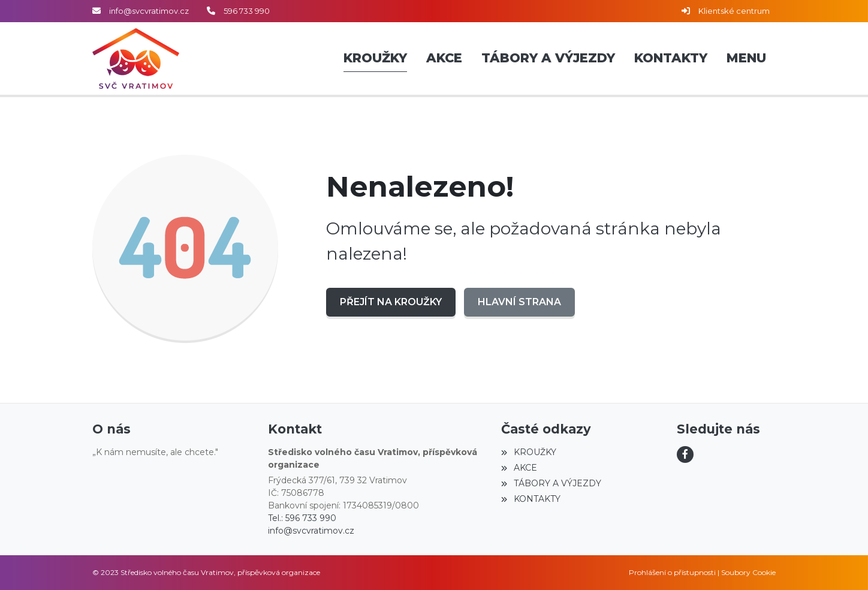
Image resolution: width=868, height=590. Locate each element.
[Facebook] (685, 454)
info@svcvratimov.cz (149, 11)
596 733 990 (247, 11)
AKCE (519, 468)
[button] (746, 59)
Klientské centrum (734, 11)
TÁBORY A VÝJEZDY (551, 483)
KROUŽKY (528, 452)
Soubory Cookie (748, 572)
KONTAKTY (531, 499)
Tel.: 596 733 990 (302, 518)
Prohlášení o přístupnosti (672, 572)
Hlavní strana (519, 302)
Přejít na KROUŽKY (391, 302)
